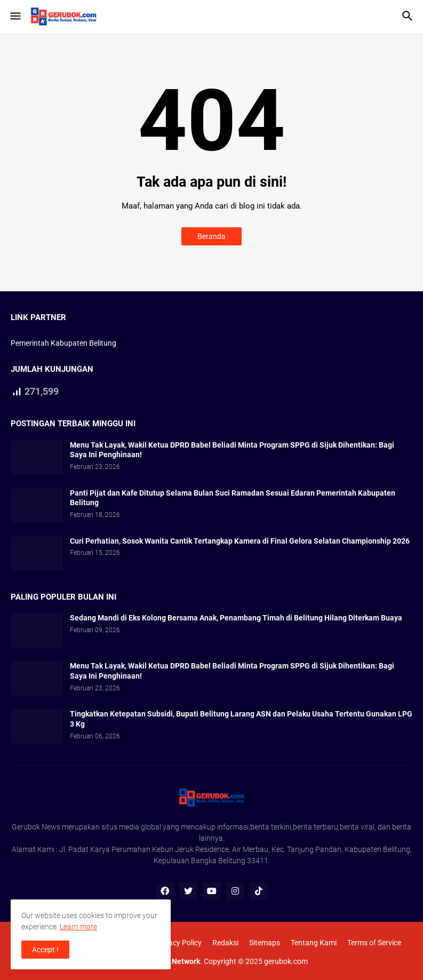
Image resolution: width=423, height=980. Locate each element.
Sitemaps (265, 943)
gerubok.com (286, 961)
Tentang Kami (314, 943)
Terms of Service (374, 943)
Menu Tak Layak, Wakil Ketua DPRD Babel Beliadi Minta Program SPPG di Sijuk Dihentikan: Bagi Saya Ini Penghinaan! (232, 450)
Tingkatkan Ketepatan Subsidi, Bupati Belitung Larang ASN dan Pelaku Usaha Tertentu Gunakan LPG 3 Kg (241, 719)
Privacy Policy (179, 943)
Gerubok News (36, 827)
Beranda (212, 236)
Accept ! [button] (45, 950)
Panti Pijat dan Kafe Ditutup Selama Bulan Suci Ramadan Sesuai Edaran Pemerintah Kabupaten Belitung (233, 498)
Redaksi (225, 943)
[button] (15, 17)
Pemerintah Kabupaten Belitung (63, 343)
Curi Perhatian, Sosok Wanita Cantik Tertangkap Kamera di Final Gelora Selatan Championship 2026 (240, 541)
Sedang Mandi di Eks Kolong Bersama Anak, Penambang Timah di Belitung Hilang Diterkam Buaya (236, 618)
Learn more (78, 927)
